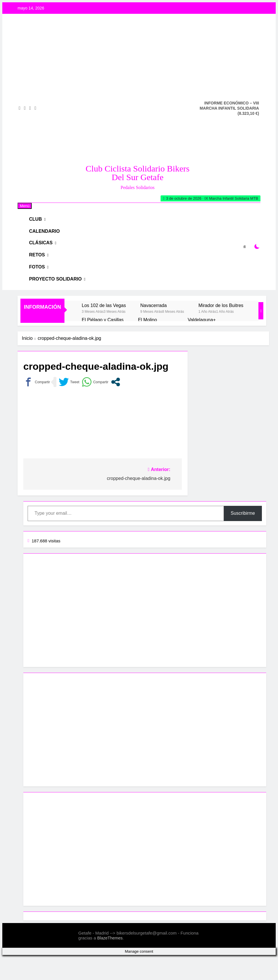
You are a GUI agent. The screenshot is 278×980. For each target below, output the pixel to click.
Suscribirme (243, 536)
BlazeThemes (110, 961)
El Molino (147, 342)
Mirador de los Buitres (221, 328)
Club (39, 221)
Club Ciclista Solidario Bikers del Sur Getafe (138, 173)
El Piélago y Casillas (103, 342)
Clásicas (44, 252)
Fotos (41, 284)
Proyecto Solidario (58, 300)
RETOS (41, 268)
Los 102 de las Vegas (104, 328)
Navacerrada (153, 328)
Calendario (48, 237)
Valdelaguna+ (202, 342)
